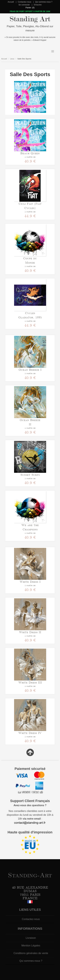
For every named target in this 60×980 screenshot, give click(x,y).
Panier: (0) (30, 8)
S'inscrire (38, 5)
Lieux (12, 59)
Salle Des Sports (24, 59)
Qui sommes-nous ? (44, 2)
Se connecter (24, 5)
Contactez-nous (24, 2)
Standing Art (30, 19)
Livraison (31, 938)
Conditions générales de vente (31, 953)
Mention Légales (31, 946)
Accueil (11, 2)
